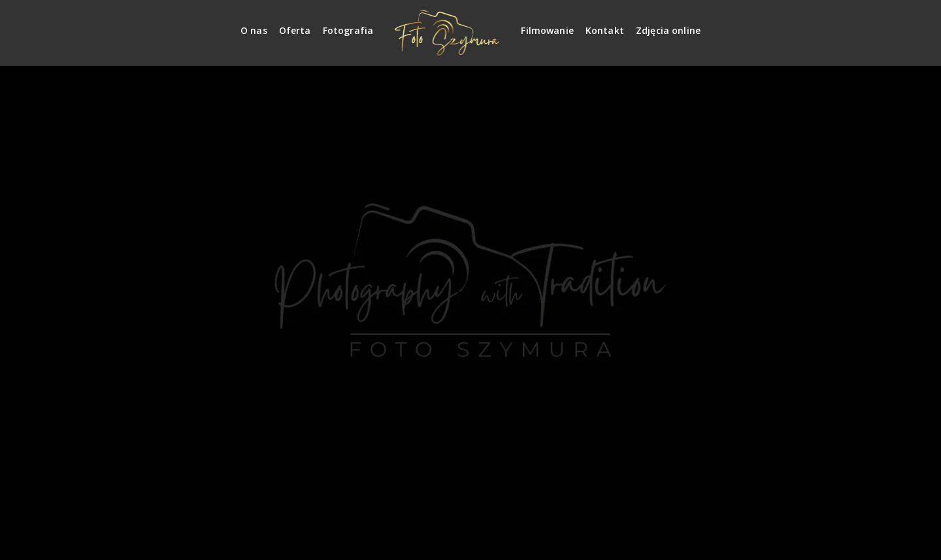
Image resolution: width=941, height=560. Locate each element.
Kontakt (605, 30)
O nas (254, 30)
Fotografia (348, 30)
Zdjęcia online (668, 30)
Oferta (295, 30)
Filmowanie (547, 30)
